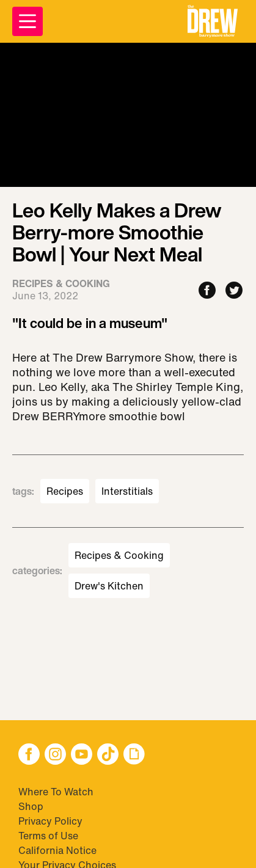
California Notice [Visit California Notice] (57, 850)
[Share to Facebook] (207, 291)
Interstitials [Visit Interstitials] (127, 491)
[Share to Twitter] (234, 291)
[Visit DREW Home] (213, 21)
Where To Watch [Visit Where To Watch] (56, 792)
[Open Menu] (27, 21)
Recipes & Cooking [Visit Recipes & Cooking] (119, 555)
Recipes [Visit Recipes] (65, 491)
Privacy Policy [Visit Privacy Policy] (50, 821)
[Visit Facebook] (29, 755)
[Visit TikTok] (108, 755)
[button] (213, 21)
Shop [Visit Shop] (31, 806)
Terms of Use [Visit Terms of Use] (48, 836)
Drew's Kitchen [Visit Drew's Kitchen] (109, 586)
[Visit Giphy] (134, 755)
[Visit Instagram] (55, 755)
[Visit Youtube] (82, 755)
